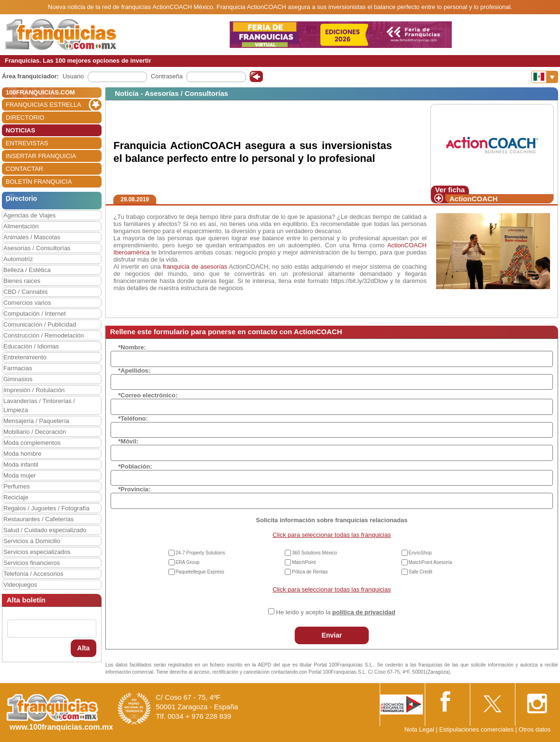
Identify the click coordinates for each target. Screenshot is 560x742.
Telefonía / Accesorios (33, 574)
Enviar (332, 635)
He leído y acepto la (336, 612)
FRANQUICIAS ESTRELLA (43, 105)
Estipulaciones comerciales (477, 729)
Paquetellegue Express (200, 572)
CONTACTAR (24, 169)
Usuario (73, 76)
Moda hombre (22, 454)
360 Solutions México (314, 553)
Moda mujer (20, 475)
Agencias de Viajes (29, 215)
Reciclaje (16, 497)
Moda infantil (21, 465)
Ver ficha (450, 190)
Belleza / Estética (27, 270)
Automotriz (18, 259)
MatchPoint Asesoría (430, 562)
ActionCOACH (474, 199)
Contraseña (167, 76)
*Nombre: (132, 347)
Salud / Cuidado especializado (45, 530)
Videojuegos (20, 585)
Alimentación (21, 226)
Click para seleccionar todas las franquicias (331, 535)
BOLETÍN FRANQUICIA (39, 182)
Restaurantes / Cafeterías (38, 519)
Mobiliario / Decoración (35, 432)
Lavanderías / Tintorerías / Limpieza (39, 405)
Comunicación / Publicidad (40, 324)
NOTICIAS (20, 130)
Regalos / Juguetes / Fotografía (46, 508)
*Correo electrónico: (148, 395)
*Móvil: (128, 441)
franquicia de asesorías (195, 267)
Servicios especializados (37, 552)
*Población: (135, 466)
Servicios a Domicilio (32, 541)
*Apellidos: (134, 371)
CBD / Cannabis (25, 292)
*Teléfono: (133, 418)
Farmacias (18, 368)
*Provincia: (134, 489)
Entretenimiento (25, 357)
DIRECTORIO (25, 117)
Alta (84, 648)
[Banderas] (545, 77)
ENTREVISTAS (27, 143)
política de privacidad (364, 612)
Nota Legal (419, 729)
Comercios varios (27, 303)
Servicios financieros (32, 563)
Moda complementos (32, 443)
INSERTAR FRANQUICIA (41, 156)
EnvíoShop (420, 553)
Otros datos (535, 729)
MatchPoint (304, 562)
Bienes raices (22, 281)
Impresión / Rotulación (34, 390)
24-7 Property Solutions (201, 553)
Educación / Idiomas (31, 346)
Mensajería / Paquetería (36, 421)
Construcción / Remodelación (44, 335)
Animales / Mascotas (32, 237)
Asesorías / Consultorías (37, 248)
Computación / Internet (35, 314)
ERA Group (188, 562)
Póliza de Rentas (310, 572)
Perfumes (17, 486)
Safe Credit (420, 572)
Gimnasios (18, 379)
